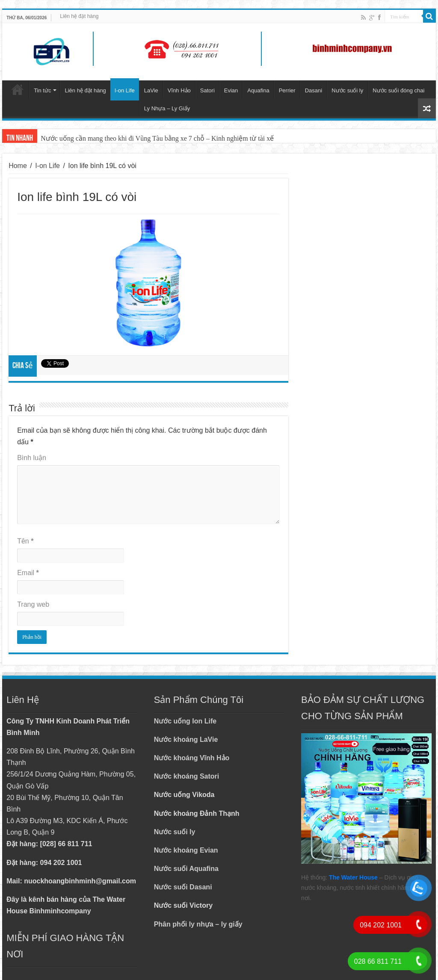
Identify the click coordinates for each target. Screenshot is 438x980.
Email (28, 573)
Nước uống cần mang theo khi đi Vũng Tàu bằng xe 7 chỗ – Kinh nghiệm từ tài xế (157, 138)
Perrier (287, 90)
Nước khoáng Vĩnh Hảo (192, 758)
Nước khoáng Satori (187, 776)
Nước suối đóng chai (398, 90)
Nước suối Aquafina (186, 869)
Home (18, 166)
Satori (207, 90)
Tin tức (42, 90)
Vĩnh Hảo (179, 90)
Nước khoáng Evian (186, 850)
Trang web (33, 604)
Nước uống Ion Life (185, 721)
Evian (231, 90)
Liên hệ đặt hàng (79, 16)
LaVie (151, 90)
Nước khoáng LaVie (186, 739)
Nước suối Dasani (183, 887)
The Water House (353, 877)
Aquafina (258, 90)
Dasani (314, 90)
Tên (25, 541)
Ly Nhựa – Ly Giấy (167, 108)
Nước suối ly (347, 90)
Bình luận (32, 458)
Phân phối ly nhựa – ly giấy (198, 924)
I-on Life (125, 90)
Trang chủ (18, 89)
